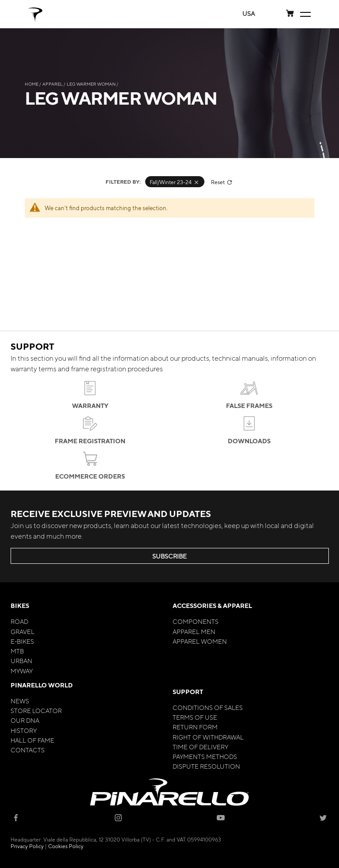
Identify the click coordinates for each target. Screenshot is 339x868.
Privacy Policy (27, 846)
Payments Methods (205, 756)
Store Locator (36, 710)
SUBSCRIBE (169, 556)
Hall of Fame (32, 740)
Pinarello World (42, 685)
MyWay (22, 671)
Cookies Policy (66, 846)
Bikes (20, 606)
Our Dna (25, 720)
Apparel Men (194, 631)
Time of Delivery (200, 747)
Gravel (23, 631)
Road (19, 621)
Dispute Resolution (206, 766)
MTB (17, 651)
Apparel (53, 84)
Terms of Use (195, 717)
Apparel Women (200, 641)
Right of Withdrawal (208, 737)
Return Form (195, 727)
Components (196, 621)
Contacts (28, 750)
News (20, 701)
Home (32, 84)
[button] (249, 13)
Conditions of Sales (208, 707)
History (24, 730)
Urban (21, 660)
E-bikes (22, 641)
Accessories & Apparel (212, 606)
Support (188, 692)
